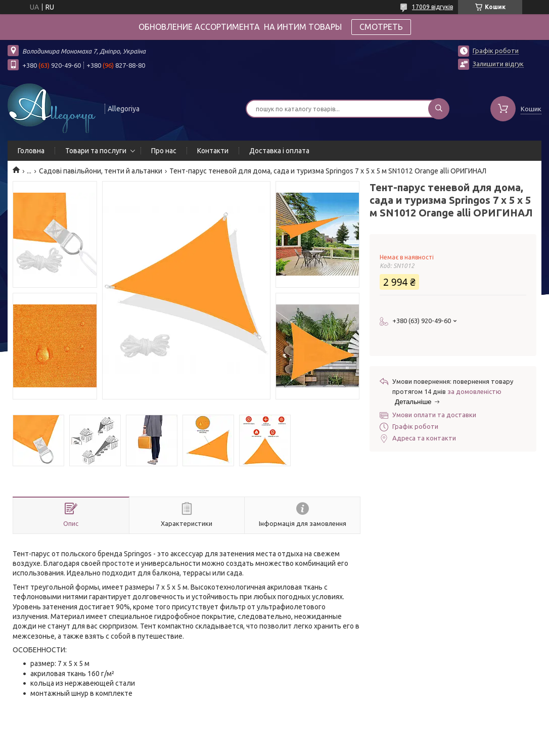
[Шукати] (439, 109)
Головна (31, 151)
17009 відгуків (432, 7)
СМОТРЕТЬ (381, 27)
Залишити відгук (498, 64)
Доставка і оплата (279, 151)
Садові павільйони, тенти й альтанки (101, 171)
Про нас (164, 151)
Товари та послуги (96, 151)
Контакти (213, 151)
